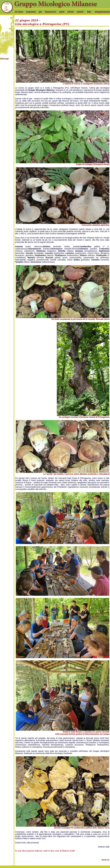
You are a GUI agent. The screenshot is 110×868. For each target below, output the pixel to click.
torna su (106, 860)
